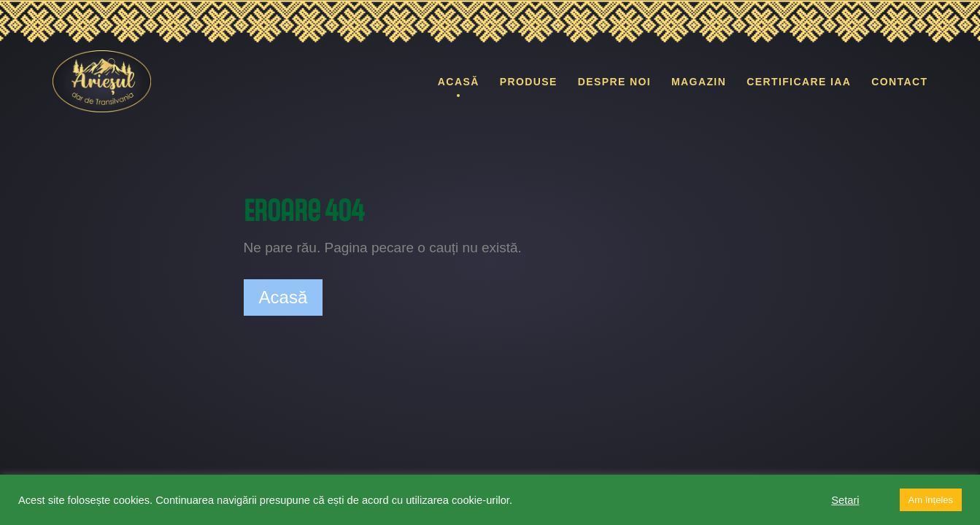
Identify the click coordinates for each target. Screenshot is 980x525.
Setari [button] (845, 500)
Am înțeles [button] (931, 500)
